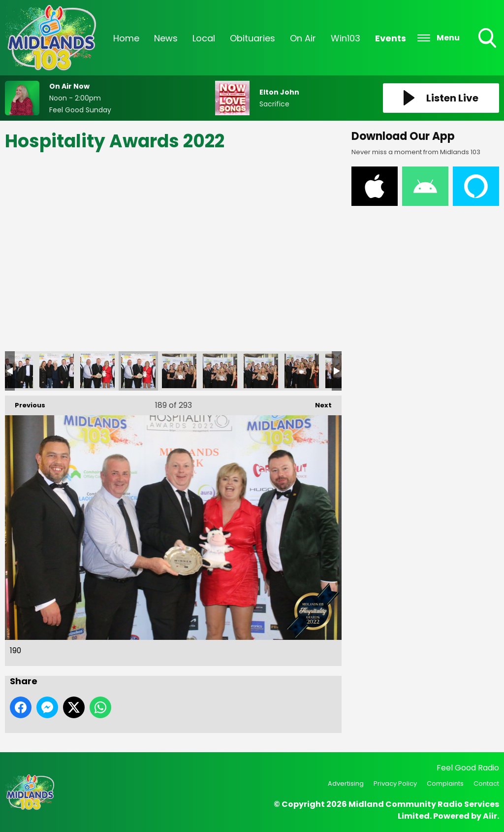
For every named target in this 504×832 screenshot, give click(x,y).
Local (204, 38)
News (166, 38)
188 (57, 371)
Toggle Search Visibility (488, 39)
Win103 (346, 38)
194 (302, 371)
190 (138, 371)
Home (126, 38)
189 (97, 371)
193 (261, 371)
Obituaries (252, 38)
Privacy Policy (395, 783)
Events (391, 38)
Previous (25, 403)
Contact (486, 783)
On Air (303, 38)
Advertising (346, 783)
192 (220, 371)
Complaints (445, 783)
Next (318, 403)
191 (179, 371)
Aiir (490, 816)
